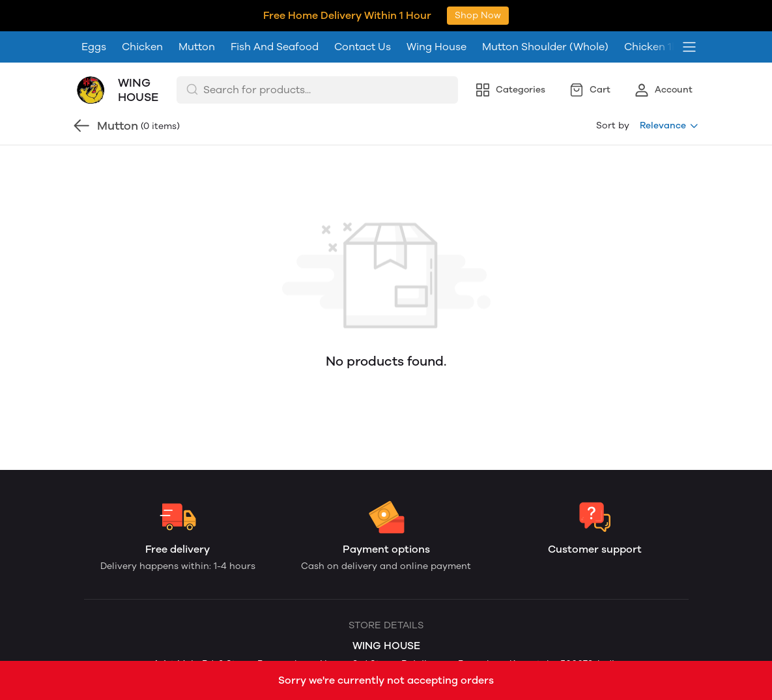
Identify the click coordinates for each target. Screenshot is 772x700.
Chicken (142, 15)
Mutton (197, 15)
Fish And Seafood (275, 15)
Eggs (94, 15)
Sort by (613, 94)
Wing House (436, 15)
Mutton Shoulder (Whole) (545, 15)
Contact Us (363, 15)
